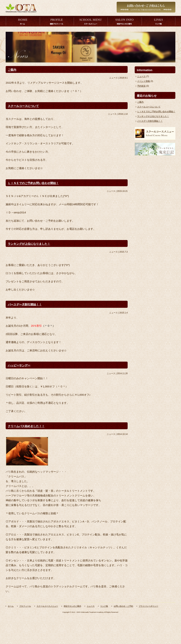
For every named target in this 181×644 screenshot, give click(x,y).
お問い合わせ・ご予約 (123, 606)
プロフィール (57, 21)
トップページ (23, 21)
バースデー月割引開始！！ (25, 305)
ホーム (11, 606)
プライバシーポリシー (148, 606)
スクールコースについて (23, 106)
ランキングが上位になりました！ (29, 244)
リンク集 (158, 21)
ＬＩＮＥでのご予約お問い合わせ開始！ (33, 183)
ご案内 (12, 70)
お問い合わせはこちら (146, 8)
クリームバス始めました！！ (26, 426)
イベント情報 (144, 81)
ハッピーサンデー (19, 365)
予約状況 (141, 86)
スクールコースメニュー (91, 21)
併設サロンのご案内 (125, 21)
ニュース (141, 76)
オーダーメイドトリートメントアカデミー (21, 8)
